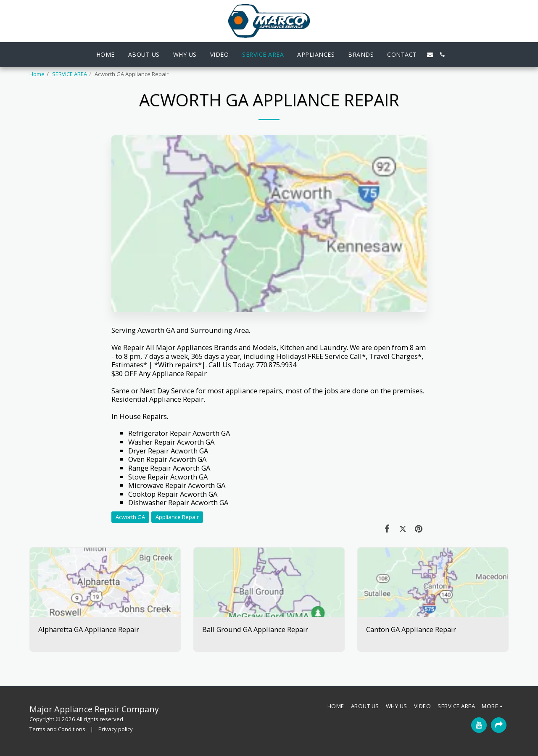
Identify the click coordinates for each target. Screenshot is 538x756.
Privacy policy (116, 729)
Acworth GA (130, 517)
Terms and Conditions (57, 729)
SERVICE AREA (70, 74)
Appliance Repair (177, 517)
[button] (430, 55)
